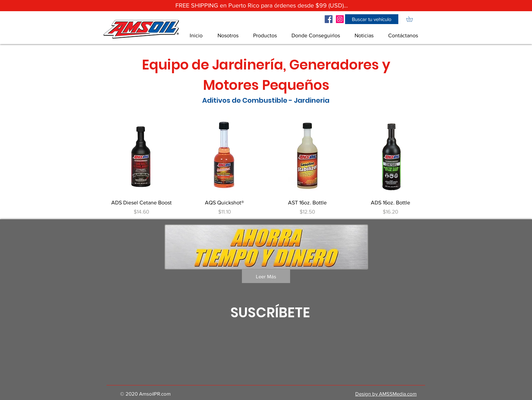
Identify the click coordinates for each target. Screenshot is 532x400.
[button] (372, 19)
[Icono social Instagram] (340, 19)
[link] (412, 19)
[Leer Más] (266, 276)
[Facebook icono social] (329, 19)
